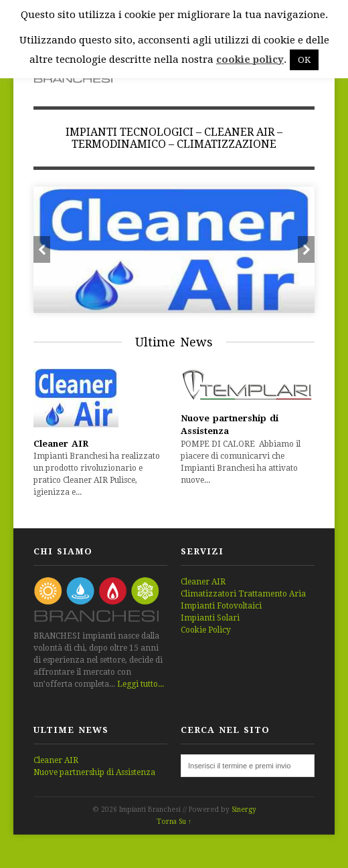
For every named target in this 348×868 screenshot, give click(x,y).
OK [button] (304, 60)
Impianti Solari (210, 618)
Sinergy (244, 809)
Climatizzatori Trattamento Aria (243, 594)
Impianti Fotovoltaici (221, 606)
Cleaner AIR (61, 444)
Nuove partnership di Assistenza (94, 772)
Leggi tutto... (141, 684)
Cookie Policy (206, 630)
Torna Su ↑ (174, 822)
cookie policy (250, 60)
